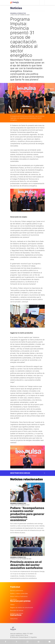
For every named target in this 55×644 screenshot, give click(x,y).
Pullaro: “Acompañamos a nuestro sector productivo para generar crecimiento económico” (27, 514)
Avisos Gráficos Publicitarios (19, 596)
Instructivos (14, 619)
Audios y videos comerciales (19, 593)
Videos (12, 605)
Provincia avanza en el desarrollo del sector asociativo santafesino (26, 565)
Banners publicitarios (17, 591)
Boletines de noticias (17, 613)
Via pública (14, 599)
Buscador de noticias (17, 610)
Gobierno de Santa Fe (15, 3)
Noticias (16, 8)
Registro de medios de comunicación (22, 608)
